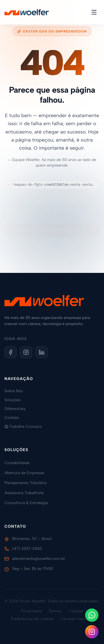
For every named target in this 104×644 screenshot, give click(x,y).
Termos (55, 611)
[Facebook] (11, 352)
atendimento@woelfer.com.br (39, 559)
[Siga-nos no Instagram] (92, 632)
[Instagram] (26, 352)
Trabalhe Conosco (25, 427)
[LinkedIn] (42, 352)
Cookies (76, 611)
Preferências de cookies (32, 619)
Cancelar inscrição (77, 619)
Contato (14, 418)
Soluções (15, 400)
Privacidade (32, 611)
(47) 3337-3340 (27, 549)
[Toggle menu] (94, 12)
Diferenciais (17, 409)
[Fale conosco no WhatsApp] (92, 615)
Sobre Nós (16, 391)
